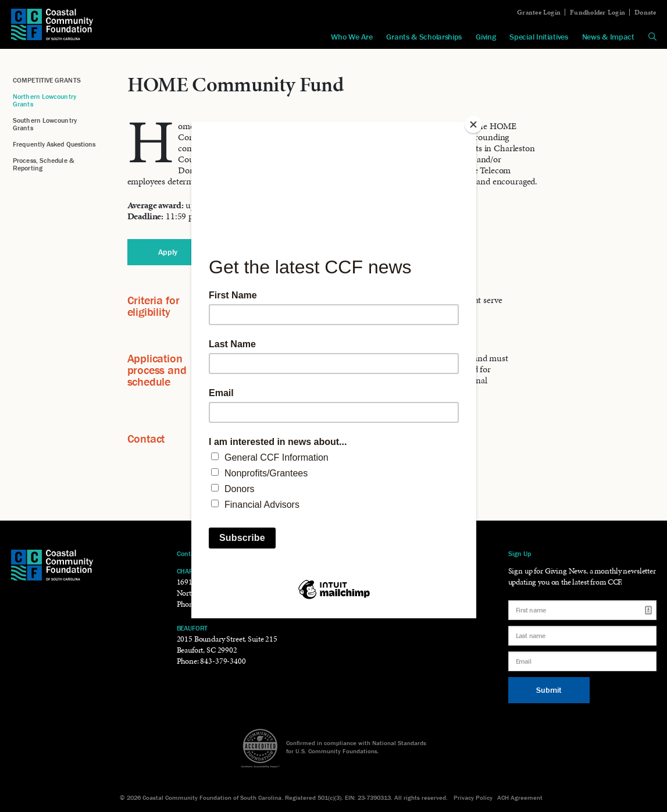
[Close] (473, 124)
